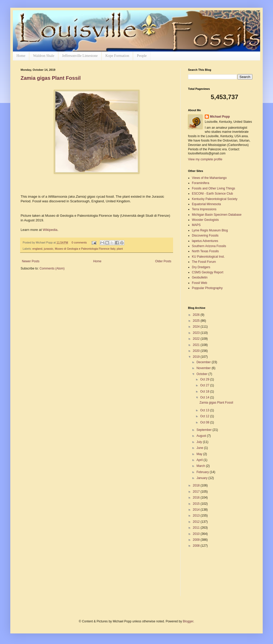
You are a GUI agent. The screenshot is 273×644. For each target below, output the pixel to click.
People (142, 56)
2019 (197, 357)
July (200, 442)
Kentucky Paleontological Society (215, 199)
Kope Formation (117, 56)
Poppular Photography (207, 288)
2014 (197, 510)
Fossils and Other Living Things (214, 188)
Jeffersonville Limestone (80, 56)
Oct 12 (205, 416)
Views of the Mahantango (209, 178)
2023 (197, 333)
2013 (197, 516)
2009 (197, 540)
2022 (197, 339)
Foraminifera (201, 183)
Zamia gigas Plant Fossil (51, 78)
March (201, 466)
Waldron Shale (44, 56)
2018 (197, 485)
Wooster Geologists (205, 220)
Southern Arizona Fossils (209, 246)
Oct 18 (205, 391)
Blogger (188, 621)
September (204, 430)
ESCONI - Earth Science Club (212, 194)
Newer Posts (31, 261)
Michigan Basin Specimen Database (217, 215)
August (202, 436)
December (204, 362)
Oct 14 (205, 397)
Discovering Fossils (205, 236)
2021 (197, 345)
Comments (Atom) (52, 268)
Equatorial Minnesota (206, 204)
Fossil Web (199, 283)
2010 (197, 534)
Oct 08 (205, 422)
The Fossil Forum (204, 262)
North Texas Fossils (205, 251)
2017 (197, 492)
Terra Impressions (204, 209)
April (200, 460)
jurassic (49, 249)
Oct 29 (205, 379)
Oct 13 (205, 410)
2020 (197, 351)
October (202, 374)
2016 (197, 498)
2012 (197, 522)
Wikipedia (50, 230)
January (202, 478)
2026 (197, 315)
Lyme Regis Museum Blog (210, 230)
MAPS (196, 225)
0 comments (79, 242)
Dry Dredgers (201, 267)
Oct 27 (205, 385)
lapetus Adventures (205, 241)
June (200, 448)
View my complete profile (205, 159)
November (204, 368)
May (200, 454)
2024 (197, 327)
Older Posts (163, 261)
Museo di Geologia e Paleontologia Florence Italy (85, 249)
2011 (197, 528)
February (203, 472)
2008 (197, 546)
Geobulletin (200, 277)
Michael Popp (220, 117)
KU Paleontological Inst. (208, 257)
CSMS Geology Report (208, 272)
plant (120, 249)
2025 (197, 321)
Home (21, 56)
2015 (197, 504)
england (37, 249)
